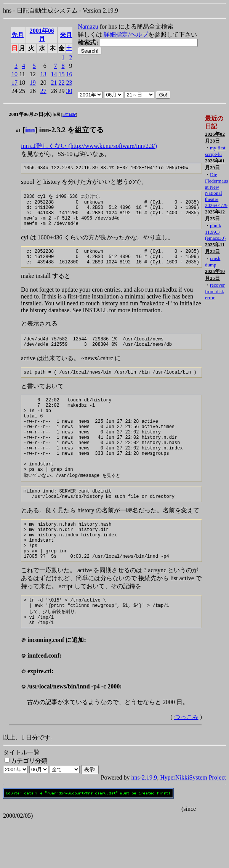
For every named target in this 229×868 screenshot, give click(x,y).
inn (30, 130)
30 (69, 91)
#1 (18, 131)
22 (61, 83)
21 (54, 83)
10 (14, 74)
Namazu (88, 26)
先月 (18, 35)
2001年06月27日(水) (30, 114)
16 (69, 74)
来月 (66, 35)
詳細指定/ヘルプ (126, 34)
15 (61, 74)
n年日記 (69, 115)
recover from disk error (215, 291)
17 (14, 83)
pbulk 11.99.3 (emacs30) (215, 232)
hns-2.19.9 (144, 823)
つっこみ (186, 763)
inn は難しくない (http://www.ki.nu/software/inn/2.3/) (89, 146)
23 (69, 83)
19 (33, 83)
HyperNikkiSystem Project (193, 823)
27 (43, 91)
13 (43, 74)
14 (54, 74)
